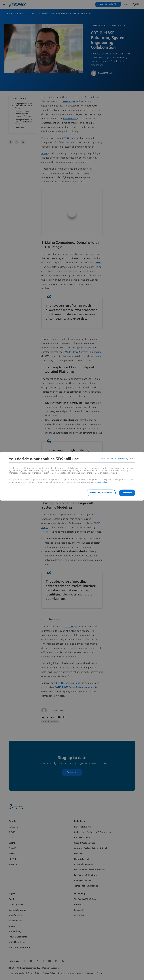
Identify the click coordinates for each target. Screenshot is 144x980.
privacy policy (101, 482)
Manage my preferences (100, 493)
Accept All (127, 493)
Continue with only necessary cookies (118, 459)
